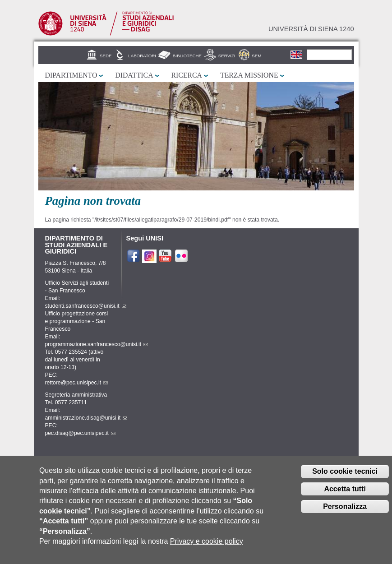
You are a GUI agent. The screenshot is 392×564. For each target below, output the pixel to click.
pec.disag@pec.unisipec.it (80, 433)
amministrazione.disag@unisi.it (86, 418)
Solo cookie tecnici (345, 479)
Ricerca (187, 75)
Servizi (227, 56)
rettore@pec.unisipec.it (77, 383)
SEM (256, 56)
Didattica (134, 75)
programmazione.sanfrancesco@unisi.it (97, 344)
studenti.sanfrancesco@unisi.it (86, 306)
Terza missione (249, 75)
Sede (106, 56)
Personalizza (345, 514)
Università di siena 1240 (311, 29)
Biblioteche (187, 56)
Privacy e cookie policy (207, 548)
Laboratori (142, 56)
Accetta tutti (345, 497)
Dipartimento (71, 75)
